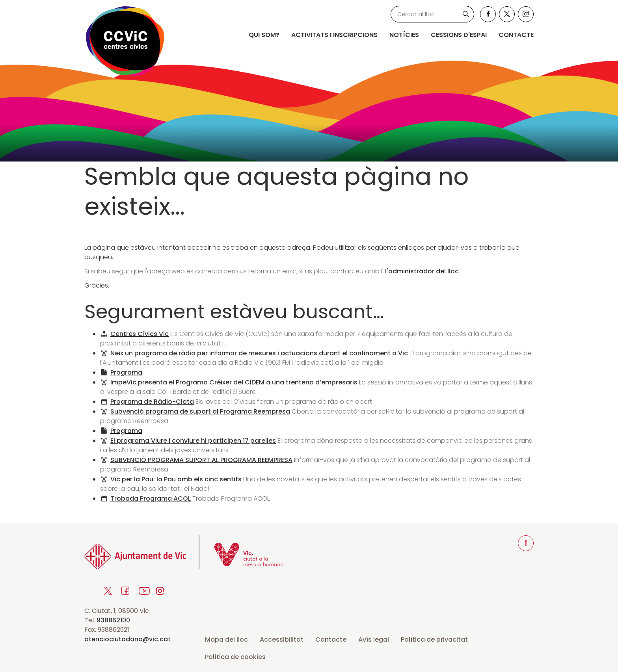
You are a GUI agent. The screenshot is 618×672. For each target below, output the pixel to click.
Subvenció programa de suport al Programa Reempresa (200, 411)
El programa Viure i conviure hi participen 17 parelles (193, 441)
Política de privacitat (434, 640)
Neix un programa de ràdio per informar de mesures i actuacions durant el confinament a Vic (259, 353)
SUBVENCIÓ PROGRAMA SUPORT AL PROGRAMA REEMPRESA (201, 460)
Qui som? (264, 35)
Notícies (404, 35)
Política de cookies (235, 657)
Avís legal (374, 640)
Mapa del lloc (226, 640)
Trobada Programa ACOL (151, 498)
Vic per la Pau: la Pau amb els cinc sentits (176, 479)
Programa (126, 372)
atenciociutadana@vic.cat (128, 639)
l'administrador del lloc (422, 271)
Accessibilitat (282, 640)
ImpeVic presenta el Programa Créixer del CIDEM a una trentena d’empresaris (234, 382)
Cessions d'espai (459, 35)
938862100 (113, 620)
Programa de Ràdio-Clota (152, 402)
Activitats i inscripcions (334, 35)
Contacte (516, 35)
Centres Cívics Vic (140, 334)
